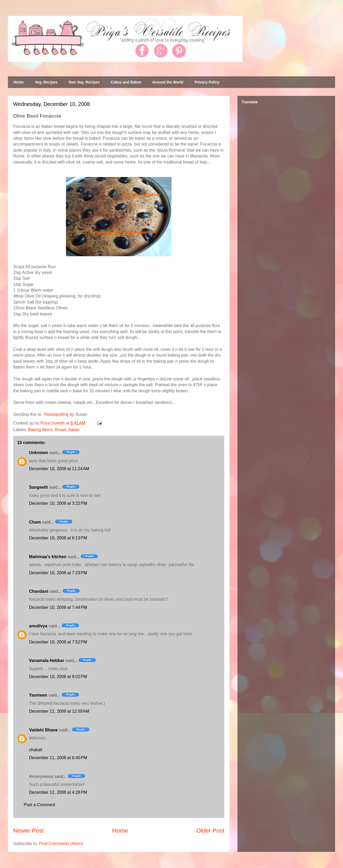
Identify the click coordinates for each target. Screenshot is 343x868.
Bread (60, 430)
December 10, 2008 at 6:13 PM (58, 538)
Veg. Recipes (46, 82)
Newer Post (28, 831)
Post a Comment (39, 805)
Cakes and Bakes (126, 82)
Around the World (168, 82)
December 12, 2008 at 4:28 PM (58, 792)
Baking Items (40, 430)
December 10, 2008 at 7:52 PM (58, 642)
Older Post (210, 831)
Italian (74, 430)
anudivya (38, 626)
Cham (35, 522)
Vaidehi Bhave (43, 730)
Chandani (39, 591)
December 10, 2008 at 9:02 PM (58, 677)
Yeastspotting (56, 414)
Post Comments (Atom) (61, 844)
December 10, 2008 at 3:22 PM (58, 503)
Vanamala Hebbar (47, 661)
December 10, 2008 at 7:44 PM (58, 607)
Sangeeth (39, 487)
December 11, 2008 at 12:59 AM (59, 711)
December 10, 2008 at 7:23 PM (58, 573)
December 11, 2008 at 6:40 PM (58, 758)
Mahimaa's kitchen (48, 557)
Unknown (39, 453)
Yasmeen (38, 695)
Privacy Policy (207, 82)
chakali (36, 750)
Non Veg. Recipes (84, 82)
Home (19, 82)
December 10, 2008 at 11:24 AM (59, 469)
